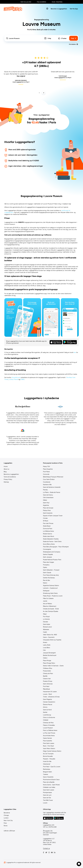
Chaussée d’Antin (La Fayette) (52, 640)
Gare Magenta (47, 699)
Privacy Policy (8, 479)
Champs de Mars (48, 723)
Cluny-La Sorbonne (49, 717)
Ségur (45, 614)
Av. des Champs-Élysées (51, 611)
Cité (44, 650)
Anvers (45, 642)
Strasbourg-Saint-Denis (50, 593)
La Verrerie (46, 619)
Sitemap (6, 482)
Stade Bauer (47, 526)
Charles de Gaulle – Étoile (51, 609)
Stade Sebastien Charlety (51, 539)
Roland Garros (47, 534)
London (6, 818)
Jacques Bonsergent (49, 653)
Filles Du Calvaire (48, 598)
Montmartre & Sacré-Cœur (51, 779)
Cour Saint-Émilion (49, 479)
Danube (45, 622)
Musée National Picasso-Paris (52, 560)
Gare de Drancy (48, 495)
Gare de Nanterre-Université (52, 487)
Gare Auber (47, 624)
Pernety (45, 490)
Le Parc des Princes (49, 733)
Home (6, 466)
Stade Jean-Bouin (49, 536)
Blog (5, 472)
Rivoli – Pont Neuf (48, 746)
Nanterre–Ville (47, 485)
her (75, 352)
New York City (8, 820)
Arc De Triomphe (48, 754)
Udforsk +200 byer (9, 831)
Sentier (45, 712)
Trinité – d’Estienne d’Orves (51, 697)
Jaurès (45, 601)
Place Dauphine (48, 469)
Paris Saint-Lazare (49, 743)
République (46, 689)
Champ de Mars (48, 673)
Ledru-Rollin (47, 645)
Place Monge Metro (49, 663)
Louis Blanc (47, 648)
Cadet (45, 632)
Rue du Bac (47, 580)
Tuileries (45, 774)
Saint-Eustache (48, 513)
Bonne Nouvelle (48, 756)
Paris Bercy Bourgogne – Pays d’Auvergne (56, 547)
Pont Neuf (46, 686)
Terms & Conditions (10, 477)
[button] (79, 864)
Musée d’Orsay (48, 681)
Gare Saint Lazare (49, 790)
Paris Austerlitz (47, 741)
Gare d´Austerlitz (48, 777)
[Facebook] (43, 852)
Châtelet (46, 720)
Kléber (45, 500)
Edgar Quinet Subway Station (52, 751)
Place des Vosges (48, 562)
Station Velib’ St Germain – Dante (53, 666)
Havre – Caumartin (49, 637)
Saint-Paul (46, 503)
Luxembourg (47, 715)
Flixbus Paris (47, 510)
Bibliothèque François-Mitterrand (53, 477)
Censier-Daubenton (49, 702)
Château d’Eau (48, 668)
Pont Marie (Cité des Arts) (51, 575)
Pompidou (46, 565)
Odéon (45, 658)
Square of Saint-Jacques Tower (53, 516)
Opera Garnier (47, 738)
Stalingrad (46, 591)
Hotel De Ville (47, 761)
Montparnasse (47, 792)
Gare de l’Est (47, 798)
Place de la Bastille (49, 782)
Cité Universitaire (48, 497)
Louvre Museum (48, 728)
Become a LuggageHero (59, 9)
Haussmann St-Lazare (50, 691)
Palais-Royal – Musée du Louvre (53, 596)
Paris (5, 823)
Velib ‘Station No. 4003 (50, 635)
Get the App (74, 9)
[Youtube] (52, 852)
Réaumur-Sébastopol (50, 606)
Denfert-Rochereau (49, 578)
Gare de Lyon (47, 795)
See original (21, 76)
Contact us (46, 848)
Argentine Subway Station (51, 585)
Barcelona (7, 813)
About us (6, 469)
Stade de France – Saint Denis (52, 541)
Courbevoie (47, 482)
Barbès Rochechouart (50, 655)
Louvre (45, 803)
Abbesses (46, 629)
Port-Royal (46, 616)
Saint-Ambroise (48, 684)
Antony (45, 707)
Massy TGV (46, 466)
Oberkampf (47, 764)
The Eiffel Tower (48, 800)
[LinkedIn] (55, 852)
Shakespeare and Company (52, 552)
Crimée (45, 518)
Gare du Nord (47, 710)
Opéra (45, 567)
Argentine (46, 505)
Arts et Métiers (47, 604)
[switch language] (47, 9)
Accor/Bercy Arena (49, 544)
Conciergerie (47, 549)
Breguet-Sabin (47, 772)
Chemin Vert (47, 679)
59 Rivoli (46, 521)
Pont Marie (46, 472)
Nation (45, 583)
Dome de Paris (48, 528)
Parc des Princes (48, 523)
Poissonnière (47, 671)
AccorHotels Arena (49, 735)
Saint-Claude (47, 572)
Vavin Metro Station (49, 748)
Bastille (45, 676)
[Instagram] (49, 852)
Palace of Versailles (49, 725)
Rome (6, 826)
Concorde (46, 474)
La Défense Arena (48, 531)
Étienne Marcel (48, 704)
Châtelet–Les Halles (49, 787)
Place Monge (47, 660)
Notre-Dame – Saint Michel (51, 785)
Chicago (6, 815)
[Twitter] (46, 852)
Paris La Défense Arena (50, 730)
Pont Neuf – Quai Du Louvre (52, 767)
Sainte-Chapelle (48, 554)
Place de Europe (48, 508)
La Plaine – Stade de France (52, 492)
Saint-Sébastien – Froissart (51, 570)
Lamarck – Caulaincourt (50, 588)
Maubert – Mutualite (49, 759)
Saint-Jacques (47, 557)
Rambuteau (47, 769)
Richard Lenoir (47, 627)
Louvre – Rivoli (47, 694)
